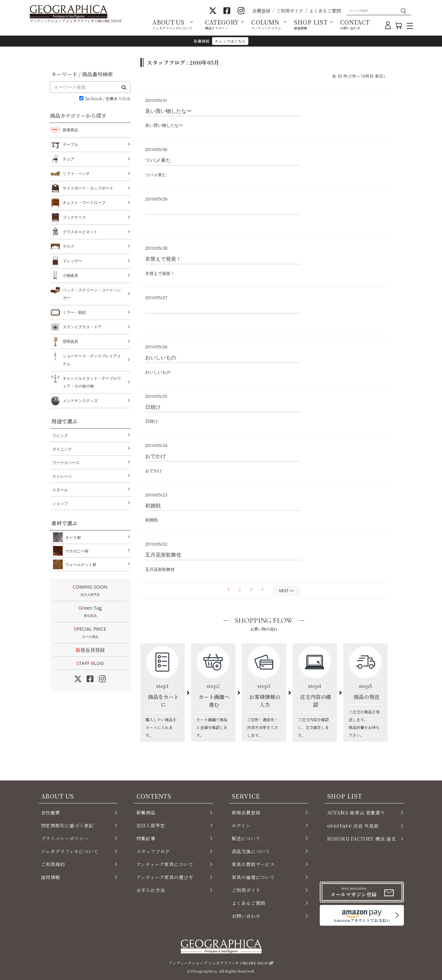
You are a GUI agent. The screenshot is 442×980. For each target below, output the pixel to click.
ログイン (241, 825)
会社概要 (51, 812)
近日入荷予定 (151, 825)
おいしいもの (161, 357)
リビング (60, 436)
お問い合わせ (246, 916)
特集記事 (146, 838)
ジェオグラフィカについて (70, 851)
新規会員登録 (90, 650)
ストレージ (62, 476)
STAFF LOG (90, 663)
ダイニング (62, 449)
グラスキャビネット (80, 232)
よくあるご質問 (325, 11)
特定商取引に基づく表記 (67, 825)
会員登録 (261, 11)
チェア (69, 159)
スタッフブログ (153, 851)
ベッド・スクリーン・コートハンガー (92, 293)
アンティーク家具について (165, 864)
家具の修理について (253, 877)
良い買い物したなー (168, 111)
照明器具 (70, 342)
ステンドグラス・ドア (82, 327)
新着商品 (70, 130)
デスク (69, 246)
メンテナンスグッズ (80, 401)
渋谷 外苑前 (353, 825)
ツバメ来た (158, 160)
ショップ (60, 503)
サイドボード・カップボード (88, 188)
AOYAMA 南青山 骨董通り (356, 812)
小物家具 (70, 276)
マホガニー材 (76, 551)
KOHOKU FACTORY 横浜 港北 (362, 839)
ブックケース (74, 217)
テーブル (70, 145)
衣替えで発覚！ (163, 259)
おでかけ (156, 456)
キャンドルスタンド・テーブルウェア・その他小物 (92, 381)
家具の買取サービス (253, 864)
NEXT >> (286, 591)
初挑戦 (153, 506)
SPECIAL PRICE (90, 633)
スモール (60, 490)
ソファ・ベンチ (76, 174)
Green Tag (90, 612)
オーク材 (72, 537)
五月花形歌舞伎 (163, 555)
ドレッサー (72, 261)
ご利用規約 (53, 864)
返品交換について (251, 851)
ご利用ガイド (290, 11)
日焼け (153, 407)
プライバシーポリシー (65, 838)
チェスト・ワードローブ (84, 203)
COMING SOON (90, 591)
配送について (246, 838)
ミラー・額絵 (74, 312)
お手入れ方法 (151, 890)
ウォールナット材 (80, 564)
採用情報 (51, 877)
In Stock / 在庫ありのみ (108, 99)
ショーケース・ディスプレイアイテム (92, 359)
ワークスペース (66, 463)
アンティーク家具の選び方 (165, 877)
